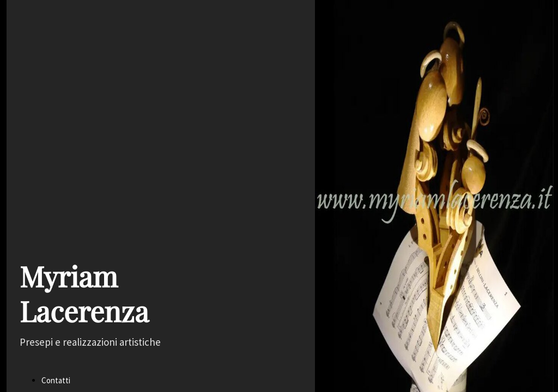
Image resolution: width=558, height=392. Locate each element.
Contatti (56, 380)
